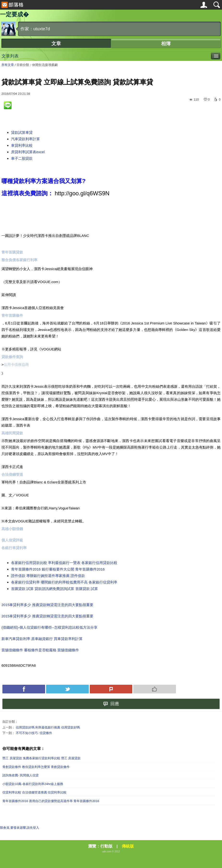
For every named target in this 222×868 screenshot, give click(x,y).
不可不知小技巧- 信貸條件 (34, 733)
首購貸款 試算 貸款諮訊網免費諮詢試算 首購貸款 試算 (54, 589)
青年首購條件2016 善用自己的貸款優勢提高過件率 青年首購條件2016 (51, 801)
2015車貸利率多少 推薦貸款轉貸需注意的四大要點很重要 (47, 605)
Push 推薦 (155, 689)
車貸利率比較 (22, 145)
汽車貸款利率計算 (25, 139)
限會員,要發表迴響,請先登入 (20, 828)
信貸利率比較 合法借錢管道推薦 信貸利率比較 (34, 792)
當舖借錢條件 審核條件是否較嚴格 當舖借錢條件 (40, 650)
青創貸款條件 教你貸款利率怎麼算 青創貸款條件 (36, 767)
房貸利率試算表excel (28, 152)
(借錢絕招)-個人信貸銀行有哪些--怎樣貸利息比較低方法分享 (49, 627)
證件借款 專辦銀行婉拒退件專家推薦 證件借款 (48, 576)
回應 (111, 704)
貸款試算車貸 (22, 132)
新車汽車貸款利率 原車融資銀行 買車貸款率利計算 (42, 639)
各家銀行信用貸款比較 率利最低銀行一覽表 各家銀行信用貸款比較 (64, 563)
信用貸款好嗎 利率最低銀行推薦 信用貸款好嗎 (48, 727)
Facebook (24, 689)
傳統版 (128, 846)
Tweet (67, 689)
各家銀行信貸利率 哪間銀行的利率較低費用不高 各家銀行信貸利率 (64, 582)
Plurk (111, 689)
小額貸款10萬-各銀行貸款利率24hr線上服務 (33, 784)
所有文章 (8, 65)
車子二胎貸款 (22, 158)
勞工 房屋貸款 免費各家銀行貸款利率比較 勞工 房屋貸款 (42, 758)
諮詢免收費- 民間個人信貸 (21, 775)
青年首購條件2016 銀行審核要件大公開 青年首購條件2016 (58, 569)
